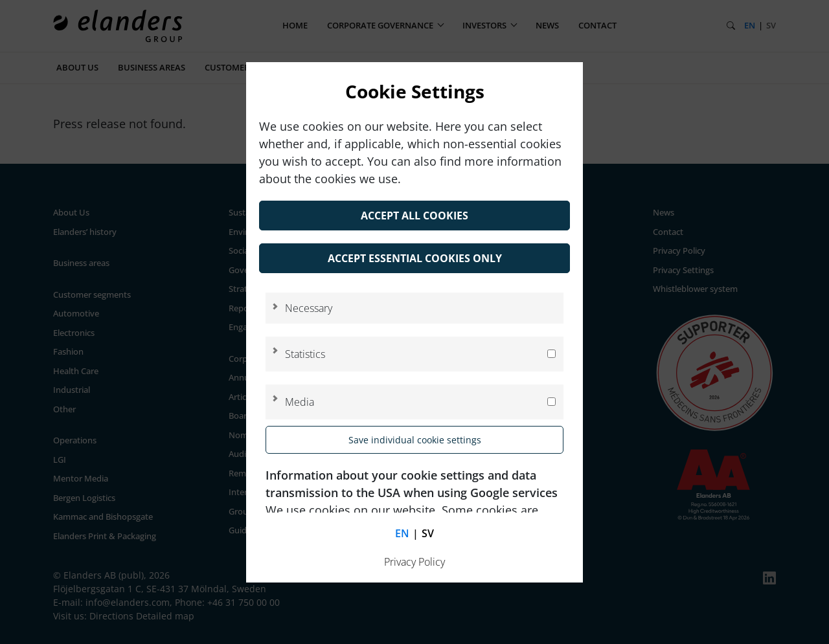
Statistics (305, 354)
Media (300, 402)
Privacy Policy (414, 562)
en (402, 533)
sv (428, 533)
